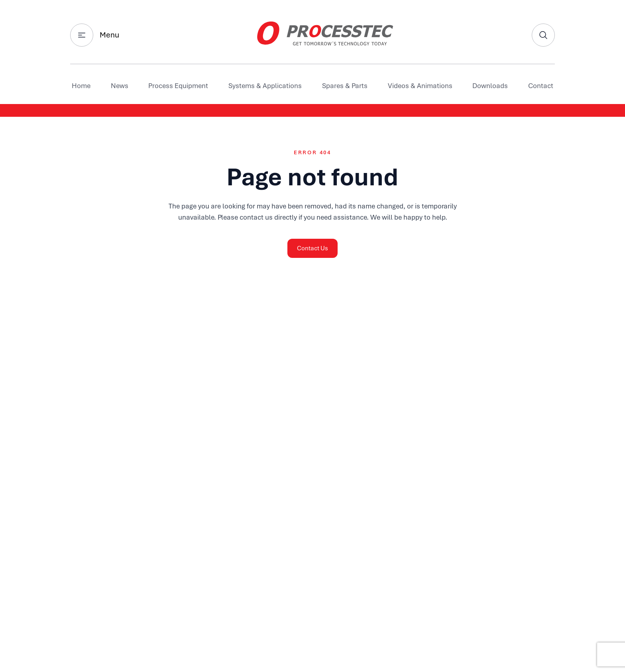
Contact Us (312, 248)
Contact (541, 86)
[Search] (543, 35)
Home (81, 86)
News (120, 86)
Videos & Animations (420, 86)
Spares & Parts (345, 86)
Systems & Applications (265, 86)
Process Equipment (178, 86)
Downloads (490, 86)
